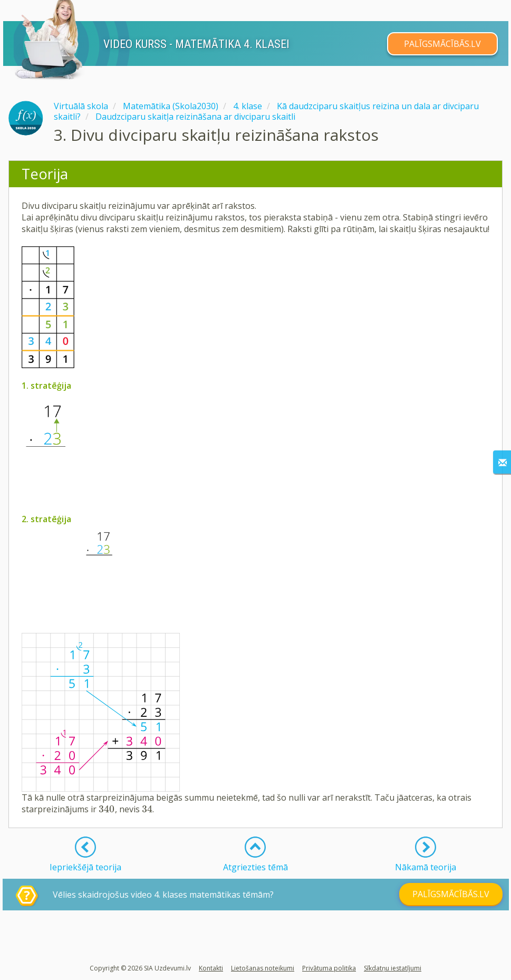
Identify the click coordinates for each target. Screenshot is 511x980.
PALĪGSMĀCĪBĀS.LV (442, 44)
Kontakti (211, 968)
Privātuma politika (329, 968)
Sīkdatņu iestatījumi (393, 968)
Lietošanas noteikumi (263, 968)
